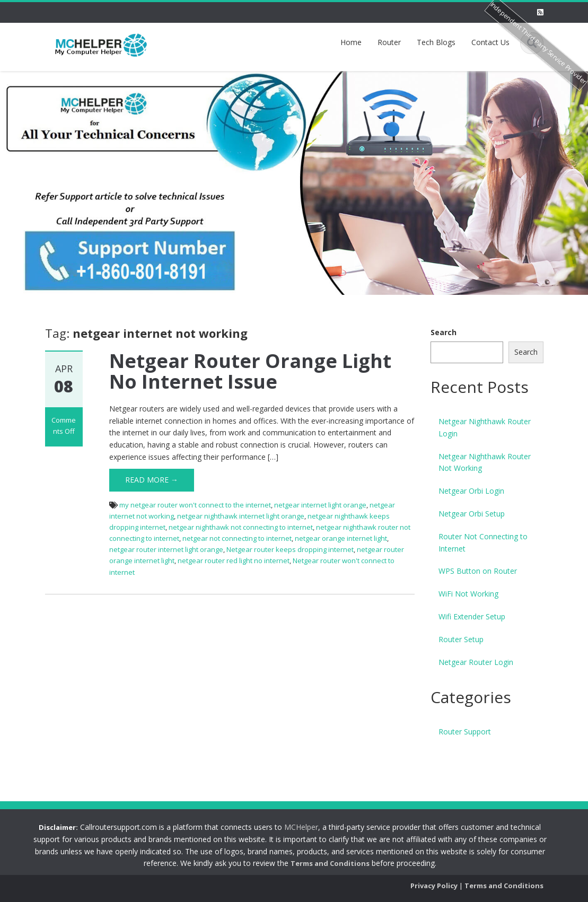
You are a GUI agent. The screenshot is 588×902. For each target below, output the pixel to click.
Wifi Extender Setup (472, 616)
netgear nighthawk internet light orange (241, 516)
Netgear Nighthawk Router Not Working (485, 462)
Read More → (152, 480)
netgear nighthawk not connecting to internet (241, 527)
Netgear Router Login (476, 662)
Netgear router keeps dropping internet (290, 549)
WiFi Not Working (468, 594)
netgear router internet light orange (166, 549)
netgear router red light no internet (234, 561)
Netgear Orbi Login (471, 491)
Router (389, 42)
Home (351, 42)
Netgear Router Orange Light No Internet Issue (250, 371)
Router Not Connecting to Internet (483, 542)
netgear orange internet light (341, 538)
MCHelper (295, 827)
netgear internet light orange (320, 505)
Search (444, 332)
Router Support (465, 732)
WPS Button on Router (478, 571)
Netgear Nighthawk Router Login (485, 427)
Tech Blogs (436, 42)
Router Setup (461, 639)
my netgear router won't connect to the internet (195, 505)
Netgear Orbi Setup (472, 514)
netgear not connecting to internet (237, 538)
